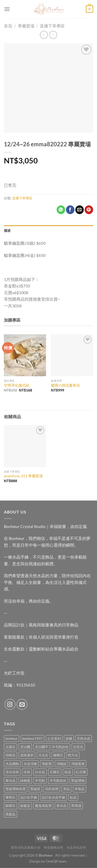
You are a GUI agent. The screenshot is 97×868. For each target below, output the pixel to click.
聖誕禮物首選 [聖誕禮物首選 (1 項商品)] (16, 789)
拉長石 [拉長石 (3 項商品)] (78, 747)
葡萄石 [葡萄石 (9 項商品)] (10, 797)
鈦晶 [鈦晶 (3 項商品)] (73, 797)
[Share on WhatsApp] (61, 210)
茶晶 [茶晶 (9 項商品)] (66, 789)
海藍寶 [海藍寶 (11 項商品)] (47, 764)
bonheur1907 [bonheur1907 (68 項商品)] (32, 739)
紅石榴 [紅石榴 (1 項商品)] (81, 772)
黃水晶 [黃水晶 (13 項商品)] (61, 806)
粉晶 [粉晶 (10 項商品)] (68, 772)
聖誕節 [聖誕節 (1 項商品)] (35, 789)
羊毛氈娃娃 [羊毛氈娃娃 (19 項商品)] (58, 780)
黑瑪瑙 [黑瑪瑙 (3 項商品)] (76, 806)
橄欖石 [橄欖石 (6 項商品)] (58, 755)
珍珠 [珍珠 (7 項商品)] (27, 772)
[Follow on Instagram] (10, 704)
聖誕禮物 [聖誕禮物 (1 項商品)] (78, 780)
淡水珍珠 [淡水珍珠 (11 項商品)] (12, 772)
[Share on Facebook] (70, 210)
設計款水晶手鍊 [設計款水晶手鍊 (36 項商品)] (53, 797)
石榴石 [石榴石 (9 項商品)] (55, 772)
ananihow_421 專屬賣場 (23, 476)
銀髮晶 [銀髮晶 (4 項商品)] (25, 806)
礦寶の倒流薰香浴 (65, 385)
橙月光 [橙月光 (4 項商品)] (73, 755)
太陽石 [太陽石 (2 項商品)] (10, 747)
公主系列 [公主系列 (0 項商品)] (54, 739)
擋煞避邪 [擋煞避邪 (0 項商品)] (27, 755)
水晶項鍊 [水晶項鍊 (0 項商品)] (30, 764)
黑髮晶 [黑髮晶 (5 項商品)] (10, 814)
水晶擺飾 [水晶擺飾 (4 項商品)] (12, 764)
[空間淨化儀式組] (25, 355)
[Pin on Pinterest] (89, 210)
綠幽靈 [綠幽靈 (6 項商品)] (25, 780)
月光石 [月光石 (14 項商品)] (43, 755)
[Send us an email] (22, 704)
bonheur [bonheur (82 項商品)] (12, 739)
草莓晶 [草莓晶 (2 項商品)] (80, 789)
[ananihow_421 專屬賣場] (25, 446)
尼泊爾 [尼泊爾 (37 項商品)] (25, 747)
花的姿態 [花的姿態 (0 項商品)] (52, 789)
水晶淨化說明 (76, 847)
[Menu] (7, 9)
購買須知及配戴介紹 (26, 847)
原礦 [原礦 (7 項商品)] (69, 739)
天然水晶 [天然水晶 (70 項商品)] (84, 739)
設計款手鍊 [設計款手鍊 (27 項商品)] (29, 797)
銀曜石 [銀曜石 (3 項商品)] (10, 806)
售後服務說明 (54, 847)
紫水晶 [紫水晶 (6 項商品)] (10, 780)
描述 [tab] (7, 230)
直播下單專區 (22, 198)
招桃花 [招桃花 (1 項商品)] (10, 755)
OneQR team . (57, 861)
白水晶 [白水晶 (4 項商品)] (40, 772)
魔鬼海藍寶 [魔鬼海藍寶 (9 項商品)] (43, 806)
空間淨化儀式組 (17, 385)
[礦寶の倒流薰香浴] (72, 355)
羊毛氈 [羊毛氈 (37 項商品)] (40, 780)
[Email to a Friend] (80, 210)
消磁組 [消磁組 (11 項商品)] (61, 764)
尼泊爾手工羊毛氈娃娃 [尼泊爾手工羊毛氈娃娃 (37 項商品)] (52, 747)
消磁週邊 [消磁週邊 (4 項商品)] (78, 764)
